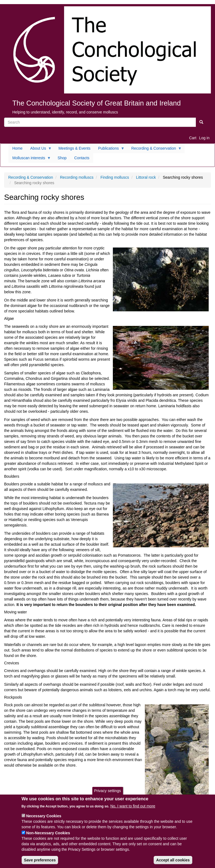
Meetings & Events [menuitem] (74, 148)
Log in (204, 138)
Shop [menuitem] (62, 158)
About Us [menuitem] (39, 150)
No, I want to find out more (133, 811)
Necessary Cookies (44, 821)
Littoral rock (146, 177)
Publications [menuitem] (109, 150)
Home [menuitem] (17, 148)
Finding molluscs (115, 177)
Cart (193, 138)
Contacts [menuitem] (82, 158)
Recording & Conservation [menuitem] (154, 150)
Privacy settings (107, 796)
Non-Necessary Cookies (48, 838)
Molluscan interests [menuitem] (30, 159)
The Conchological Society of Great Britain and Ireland (97, 103)
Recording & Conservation (31, 177)
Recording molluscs (77, 177)
